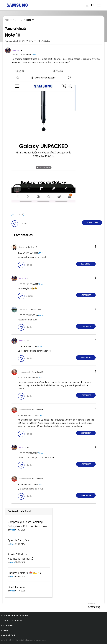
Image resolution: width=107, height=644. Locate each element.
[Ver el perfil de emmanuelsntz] (25, 372)
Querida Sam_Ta (18, 540)
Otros (33, 55)
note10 (20, 214)
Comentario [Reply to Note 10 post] (92, 223)
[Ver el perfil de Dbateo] (22, 247)
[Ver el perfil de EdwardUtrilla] (24, 310)
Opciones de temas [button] (97, 27)
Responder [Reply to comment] (86, 264)
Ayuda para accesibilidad (14, 615)
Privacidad (7, 625)
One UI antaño (16, 587)
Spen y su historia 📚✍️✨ (24, 573)
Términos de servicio (12, 620)
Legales (5, 630)
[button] (97, 50)
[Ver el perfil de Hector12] (16, 50)
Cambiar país (8, 635)
